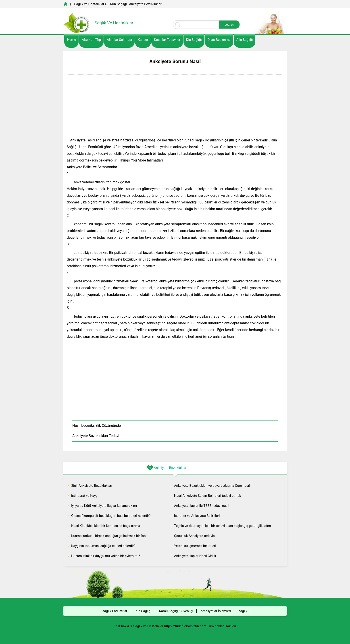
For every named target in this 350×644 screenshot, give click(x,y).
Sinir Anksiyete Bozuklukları (92, 486)
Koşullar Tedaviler (167, 40)
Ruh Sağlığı (118, 4)
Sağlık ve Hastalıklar (89, 4)
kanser (143, 40)
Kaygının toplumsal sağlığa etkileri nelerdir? (103, 546)
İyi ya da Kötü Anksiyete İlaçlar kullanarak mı (104, 506)
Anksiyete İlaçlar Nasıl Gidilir (195, 556)
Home (71, 40)
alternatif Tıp (91, 40)
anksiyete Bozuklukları (146, 4)
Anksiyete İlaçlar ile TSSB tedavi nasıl (202, 506)
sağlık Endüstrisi (115, 611)
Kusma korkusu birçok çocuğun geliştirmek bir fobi (109, 536)
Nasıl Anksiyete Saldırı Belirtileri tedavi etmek (208, 496)
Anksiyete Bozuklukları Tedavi (96, 436)
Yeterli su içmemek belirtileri (195, 546)
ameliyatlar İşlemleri (216, 611)
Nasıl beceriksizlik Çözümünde (97, 426)
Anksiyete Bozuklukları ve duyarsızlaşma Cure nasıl (212, 486)
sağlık (243, 611)
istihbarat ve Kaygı (85, 496)
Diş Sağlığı (194, 40)
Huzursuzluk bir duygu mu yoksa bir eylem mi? (106, 556)
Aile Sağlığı (245, 40)
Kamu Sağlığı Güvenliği (176, 611)
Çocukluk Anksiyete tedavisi (195, 536)
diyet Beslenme (219, 40)
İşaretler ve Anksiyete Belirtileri (197, 516)
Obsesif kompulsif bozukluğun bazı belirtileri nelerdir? (111, 516)
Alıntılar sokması (119, 40)
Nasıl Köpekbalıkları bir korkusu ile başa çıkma (106, 526)
